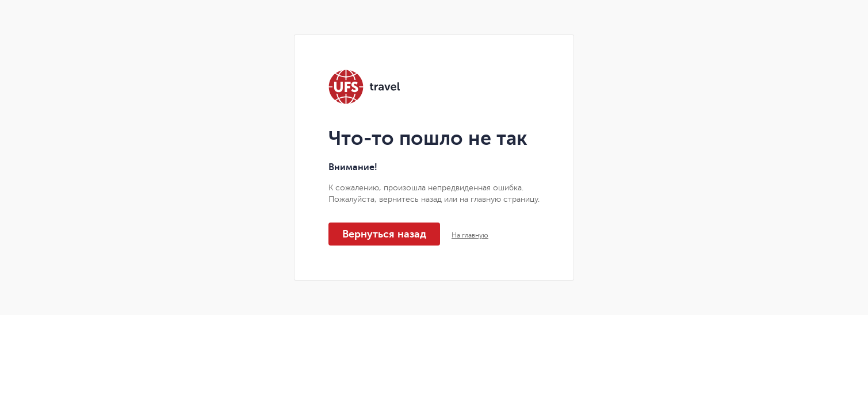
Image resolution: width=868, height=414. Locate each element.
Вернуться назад (384, 234)
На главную (470, 235)
